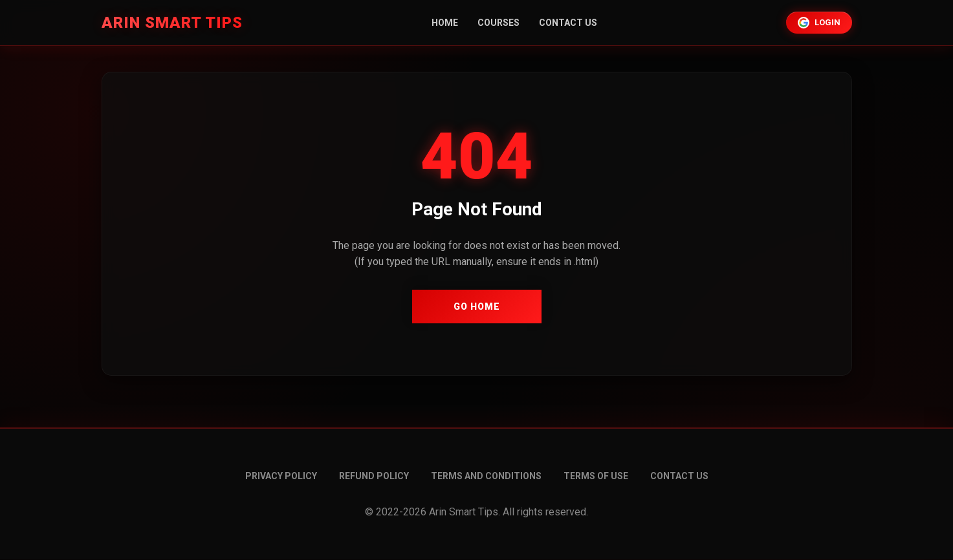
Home (445, 23)
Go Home (477, 307)
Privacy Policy (281, 476)
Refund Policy (374, 476)
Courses (498, 23)
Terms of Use (596, 476)
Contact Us (568, 23)
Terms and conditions (486, 476)
